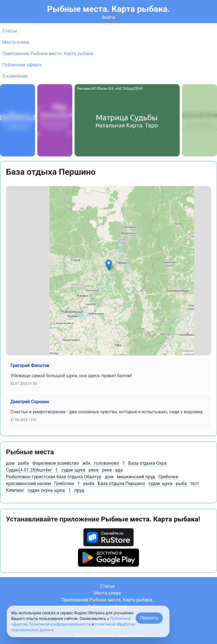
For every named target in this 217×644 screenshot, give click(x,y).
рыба (24, 463)
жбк (86, 463)
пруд (79, 490)
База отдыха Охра (147, 463)
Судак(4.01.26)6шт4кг (29, 470)
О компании (15, 76)
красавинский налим (28, 483)
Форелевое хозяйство (56, 463)
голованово (107, 463)
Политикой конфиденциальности (60, 624)
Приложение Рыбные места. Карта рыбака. (48, 54)
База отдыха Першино (121, 483)
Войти (108, 17)
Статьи (10, 31)
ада (119, 470)
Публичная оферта (22, 65)
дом (10, 463)
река (94, 470)
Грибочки (168, 477)
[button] (109, 265)
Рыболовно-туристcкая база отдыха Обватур (54, 477)
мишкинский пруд (136, 477)
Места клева (16, 42)
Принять (149, 618)
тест (195, 483)
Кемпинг (15, 490)
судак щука (73, 470)
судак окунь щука (46, 490)
